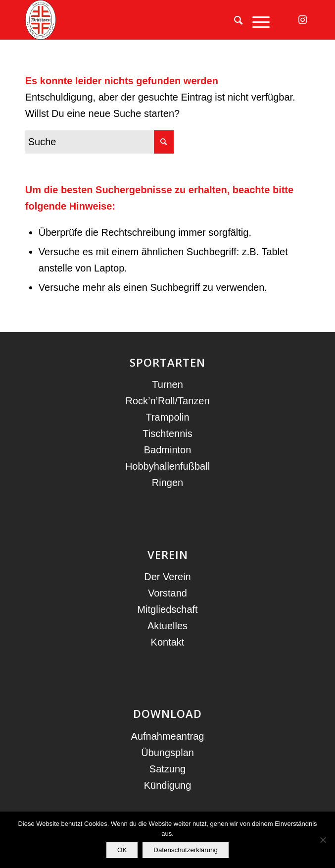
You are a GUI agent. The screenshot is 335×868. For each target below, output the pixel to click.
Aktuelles (167, 626)
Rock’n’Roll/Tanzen (167, 401)
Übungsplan (167, 753)
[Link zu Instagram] (302, 20)
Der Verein (167, 577)
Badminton (168, 450)
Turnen (167, 384)
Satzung (167, 769)
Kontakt (168, 642)
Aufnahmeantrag (168, 736)
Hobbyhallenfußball (167, 466)
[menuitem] (233, 20)
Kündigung (168, 785)
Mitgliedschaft (167, 609)
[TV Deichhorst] (139, 20)
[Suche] (233, 20)
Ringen (167, 483)
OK (122, 850)
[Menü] (256, 20)
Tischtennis (167, 434)
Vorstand (167, 593)
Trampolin (167, 417)
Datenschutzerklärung (186, 850)
